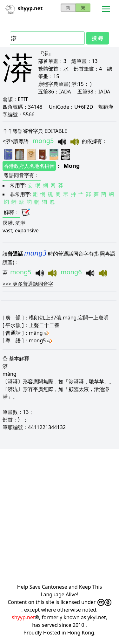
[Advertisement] (60, 511)
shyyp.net (23, 617)
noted (89, 610)
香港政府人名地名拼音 (29, 166)
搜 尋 (97, 38)
